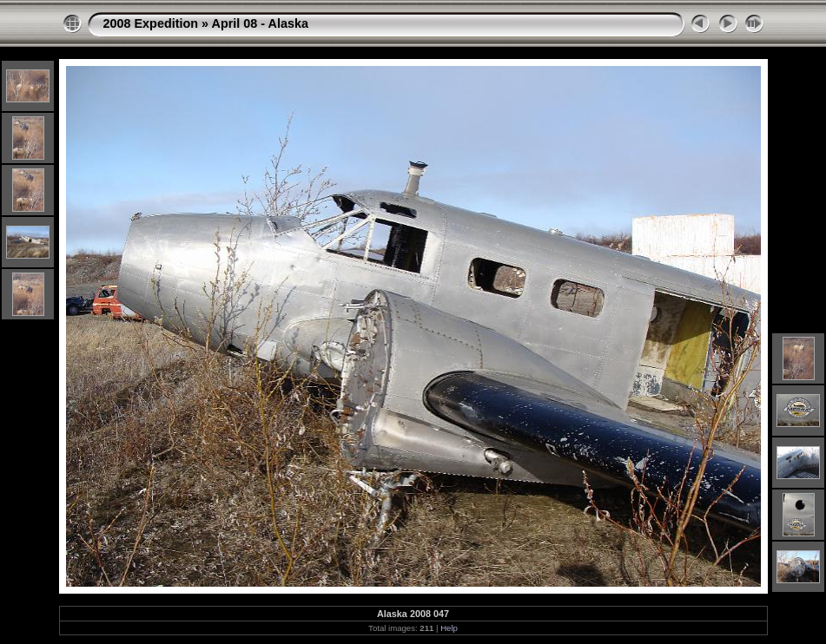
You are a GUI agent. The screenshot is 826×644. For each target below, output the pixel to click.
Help (449, 628)
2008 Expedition (151, 23)
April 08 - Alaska (260, 23)
